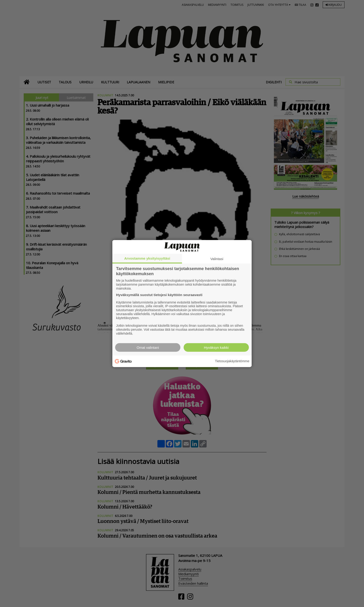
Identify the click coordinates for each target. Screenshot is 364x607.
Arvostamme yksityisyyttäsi (147, 258)
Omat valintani (148, 347)
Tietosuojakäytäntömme (232, 361)
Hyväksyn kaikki (216, 347)
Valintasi (217, 259)
